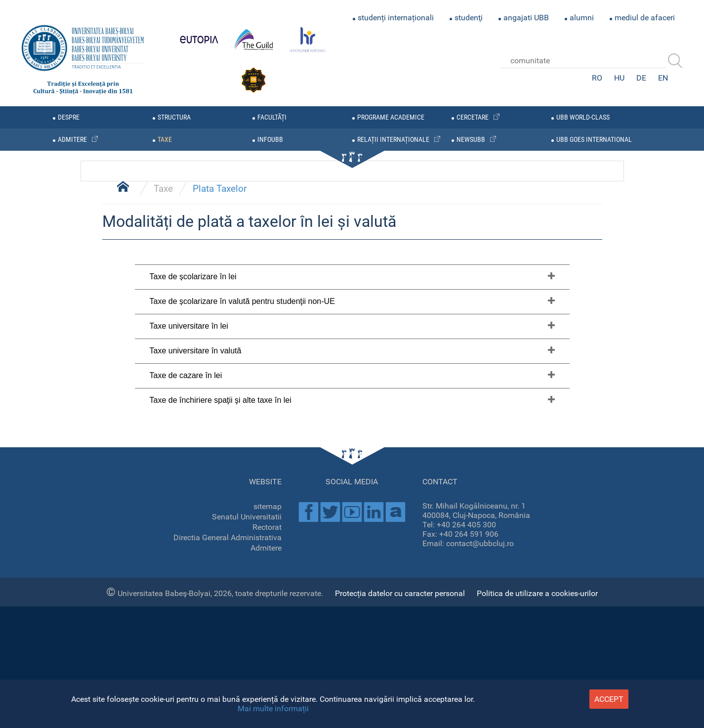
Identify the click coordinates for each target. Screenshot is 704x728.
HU (619, 78)
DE (641, 78)
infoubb (270, 140)
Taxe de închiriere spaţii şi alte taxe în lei (221, 670)
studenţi (469, 18)
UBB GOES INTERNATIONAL (594, 140)
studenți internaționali (396, 18)
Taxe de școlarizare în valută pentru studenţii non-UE (242, 572)
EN (663, 78)
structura (174, 117)
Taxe (163, 459)
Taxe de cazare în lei (186, 646)
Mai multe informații (273, 708)
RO (597, 78)
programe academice (391, 117)
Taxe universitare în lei (189, 596)
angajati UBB (526, 18)
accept (609, 699)
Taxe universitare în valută (196, 621)
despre (69, 117)
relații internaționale (393, 140)
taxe (165, 140)
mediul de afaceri (645, 18)
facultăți (272, 117)
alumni (582, 18)
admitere (72, 140)
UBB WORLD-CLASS (583, 117)
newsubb (471, 140)
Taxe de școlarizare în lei (193, 547)
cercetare (473, 117)
